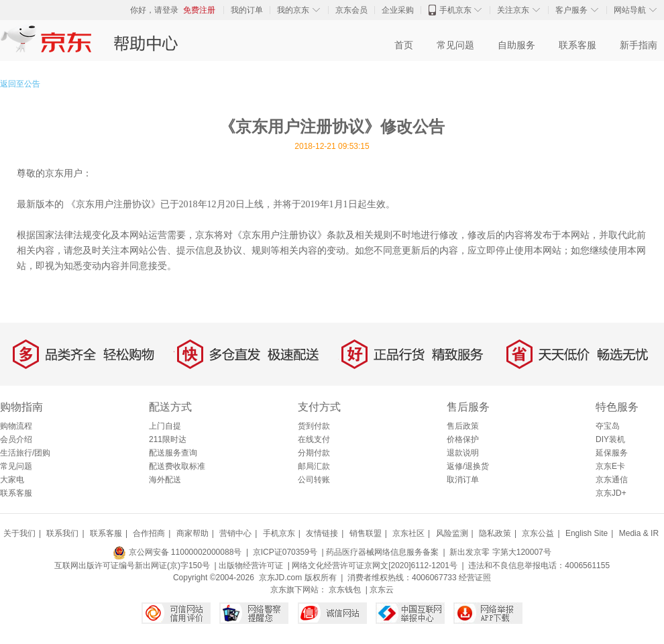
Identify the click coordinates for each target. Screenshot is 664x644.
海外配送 (165, 480)
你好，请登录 (154, 10)
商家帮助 (192, 533)
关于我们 (19, 533)
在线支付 (314, 439)
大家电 (12, 480)
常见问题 (455, 45)
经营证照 (475, 578)
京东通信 (612, 480)
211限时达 (168, 439)
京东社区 (408, 533)
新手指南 (639, 45)
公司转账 (314, 480)
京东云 (382, 590)
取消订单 (463, 480)
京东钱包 (345, 590)
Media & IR (639, 533)
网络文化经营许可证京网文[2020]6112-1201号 (375, 566)
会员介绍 (16, 439)
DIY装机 (610, 439)
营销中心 (235, 533)
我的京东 (293, 10)
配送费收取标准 (177, 466)
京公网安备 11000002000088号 (177, 552)
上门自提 (165, 426)
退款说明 (463, 453)
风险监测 (452, 533)
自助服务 (516, 45)
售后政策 (463, 426)
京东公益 (538, 533)
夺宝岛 (608, 426)
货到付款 (314, 426)
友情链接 (322, 533)
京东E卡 (610, 466)
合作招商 (149, 533)
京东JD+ (611, 493)
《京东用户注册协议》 (113, 204)
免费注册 (199, 10)
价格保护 (463, 439)
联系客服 (577, 45)
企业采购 (398, 10)
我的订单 (247, 10)
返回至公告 (20, 84)
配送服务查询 (173, 453)
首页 (404, 45)
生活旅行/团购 (25, 453)
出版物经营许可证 (251, 566)
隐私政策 (495, 533)
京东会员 (351, 10)
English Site (587, 533)
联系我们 (62, 533)
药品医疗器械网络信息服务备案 (382, 552)
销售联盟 (366, 533)
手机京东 (455, 10)
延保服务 (612, 453)
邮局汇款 (314, 466)
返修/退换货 (468, 466)
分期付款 (314, 453)
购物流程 (16, 426)
